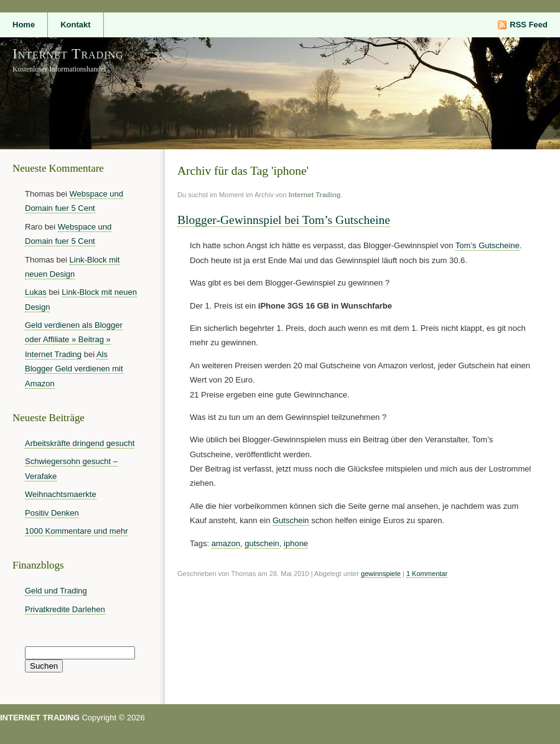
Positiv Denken (52, 513)
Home (24, 25)
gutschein (262, 543)
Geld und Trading (56, 591)
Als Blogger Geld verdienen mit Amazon (74, 369)
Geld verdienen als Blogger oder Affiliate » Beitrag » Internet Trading (74, 340)
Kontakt (75, 25)
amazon (226, 543)
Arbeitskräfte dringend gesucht (80, 443)
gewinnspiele (381, 574)
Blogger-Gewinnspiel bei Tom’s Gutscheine (284, 220)
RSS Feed (529, 25)
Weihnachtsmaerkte (61, 494)
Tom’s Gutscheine (488, 245)
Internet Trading (68, 53)
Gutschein (291, 520)
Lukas (36, 292)
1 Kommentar (427, 574)
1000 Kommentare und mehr (76, 531)
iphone (296, 543)
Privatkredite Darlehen (65, 609)
